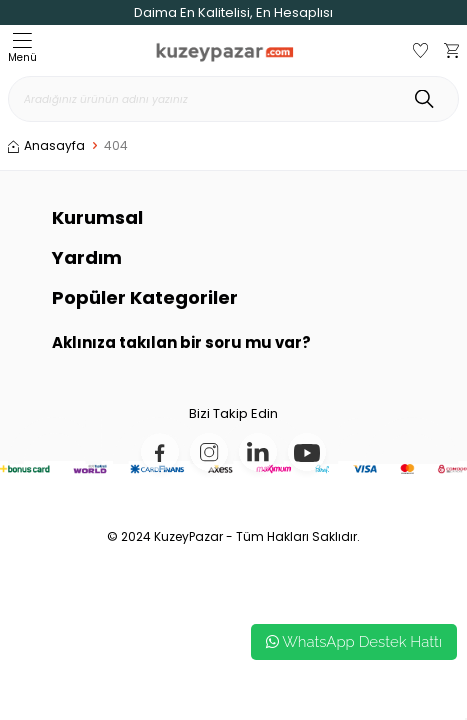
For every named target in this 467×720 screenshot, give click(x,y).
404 (116, 146)
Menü (22, 49)
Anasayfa (46, 146)
